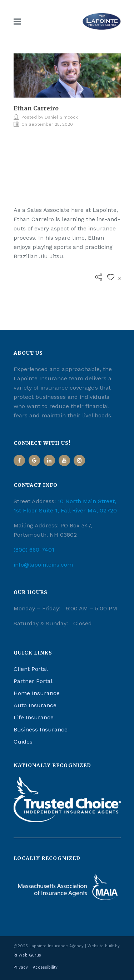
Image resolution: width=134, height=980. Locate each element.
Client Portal (31, 669)
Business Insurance (41, 729)
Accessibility (45, 967)
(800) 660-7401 (34, 550)
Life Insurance (34, 717)
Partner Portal (33, 681)
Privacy (21, 967)
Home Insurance (37, 693)
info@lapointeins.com (43, 565)
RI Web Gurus (27, 955)
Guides (23, 742)
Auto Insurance (35, 705)
